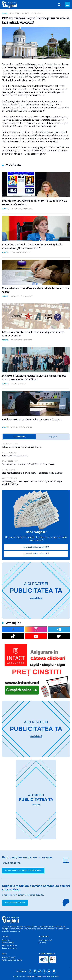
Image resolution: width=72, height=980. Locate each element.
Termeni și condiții (9, 957)
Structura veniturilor (9, 948)
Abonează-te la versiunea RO (36, 547)
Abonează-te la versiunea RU (36, 554)
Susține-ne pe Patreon (15, 903)
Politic (5, 13)
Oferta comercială (45, 940)
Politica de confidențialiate (12, 960)
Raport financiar (8, 943)
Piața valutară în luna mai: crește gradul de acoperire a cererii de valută (32, 473)
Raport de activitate (9, 945)
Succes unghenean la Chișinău (15, 456)
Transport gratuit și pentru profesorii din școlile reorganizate (28, 464)
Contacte (42, 943)
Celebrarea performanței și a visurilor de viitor (22, 447)
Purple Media (54, 977)
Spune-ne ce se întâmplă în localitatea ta (23, 871)
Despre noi (6, 940)
